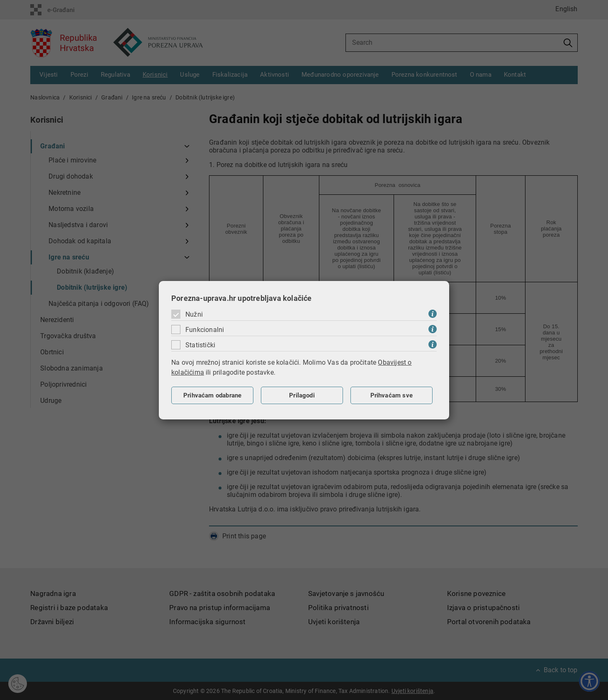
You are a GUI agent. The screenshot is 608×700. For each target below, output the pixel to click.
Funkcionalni (205, 330)
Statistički (200, 345)
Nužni (194, 314)
